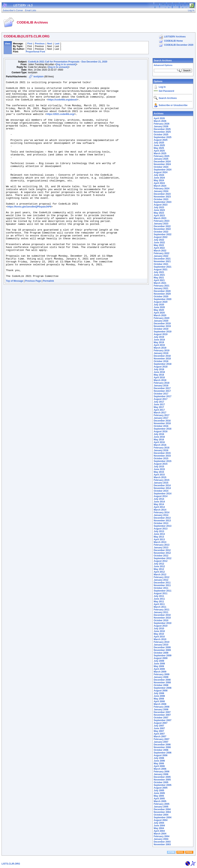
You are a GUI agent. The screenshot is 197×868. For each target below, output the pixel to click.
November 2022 (162, 229)
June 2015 (159, 469)
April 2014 (159, 507)
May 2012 (159, 569)
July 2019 (159, 337)
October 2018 (161, 361)
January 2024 (161, 191)
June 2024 (159, 178)
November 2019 (162, 326)
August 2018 (161, 367)
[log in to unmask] (66, 64)
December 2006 (162, 745)
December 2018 (162, 356)
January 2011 (161, 612)
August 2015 (161, 464)
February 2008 (162, 707)
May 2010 (159, 634)
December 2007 (162, 712)
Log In (162, 87)
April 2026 (159, 118)
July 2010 (159, 629)
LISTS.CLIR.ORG (11, 864)
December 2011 (162, 583)
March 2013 (160, 542)
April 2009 (159, 669)
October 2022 (161, 232)
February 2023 (162, 221)
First (30, 44)
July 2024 (159, 175)
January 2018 (161, 386)
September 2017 (163, 396)
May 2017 (159, 407)
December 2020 (162, 291)
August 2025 (161, 140)
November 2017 (162, 391)
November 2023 (162, 197)
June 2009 (159, 664)
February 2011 (162, 610)
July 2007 (159, 726)
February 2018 (162, 383)
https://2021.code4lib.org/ (61, 121)
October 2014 (161, 491)
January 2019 (161, 353)
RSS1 (180, 852)
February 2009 (162, 674)
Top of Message (15, 320)
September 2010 (163, 623)
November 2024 (162, 164)
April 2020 (159, 313)
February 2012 (162, 577)
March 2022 (160, 251)
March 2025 (160, 153)
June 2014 (159, 502)
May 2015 (159, 472)
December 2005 (162, 777)
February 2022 (162, 253)
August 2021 (161, 270)
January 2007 (161, 742)
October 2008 (161, 685)
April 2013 (159, 539)
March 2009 (160, 672)
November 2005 (162, 780)
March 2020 (160, 315)
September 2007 (163, 720)
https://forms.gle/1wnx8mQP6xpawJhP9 (29, 232)
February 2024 (162, 189)
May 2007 (159, 731)
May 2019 (159, 342)
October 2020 (161, 297)
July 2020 (159, 305)
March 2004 (160, 834)
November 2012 (162, 553)
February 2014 (162, 512)
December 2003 (162, 842)
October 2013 (161, 523)
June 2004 (159, 826)
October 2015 (161, 458)
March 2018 (160, 380)
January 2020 (161, 321)
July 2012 (159, 564)
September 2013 (163, 526)
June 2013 (159, 534)
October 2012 (161, 556)
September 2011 (163, 591)
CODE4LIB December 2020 (179, 45)
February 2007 (162, 739)
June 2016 (159, 437)
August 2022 (161, 237)
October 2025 (161, 135)
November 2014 (162, 488)
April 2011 (159, 604)
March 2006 (160, 769)
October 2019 (161, 329)
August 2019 (161, 334)
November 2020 (162, 294)
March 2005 (160, 801)
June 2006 (159, 761)
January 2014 (161, 515)
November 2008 (162, 683)
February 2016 (162, 448)
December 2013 (162, 518)
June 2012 (159, 566)
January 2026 (161, 126)
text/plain (39, 77)
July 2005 (159, 790)
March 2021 (160, 283)
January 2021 (161, 288)
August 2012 (161, 561)
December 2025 (162, 129)
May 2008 (159, 699)
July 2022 (159, 240)
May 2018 (159, 375)
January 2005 (161, 807)
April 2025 (159, 151)
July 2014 (159, 499)
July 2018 (159, 369)
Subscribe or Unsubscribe (173, 105)
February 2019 (162, 351)
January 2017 (161, 418)
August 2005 (161, 788)
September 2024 (163, 170)
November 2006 (162, 747)
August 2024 (161, 172)
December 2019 (162, 324)
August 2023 (161, 205)
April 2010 (159, 637)
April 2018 (159, 378)
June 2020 (159, 307)
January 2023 (161, 224)
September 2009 (163, 656)
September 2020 (163, 299)
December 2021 (162, 259)
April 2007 (159, 734)
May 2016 (159, 440)
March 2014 (160, 510)
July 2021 (159, 272)
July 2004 (159, 823)
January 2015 (161, 483)
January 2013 (161, 548)
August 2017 (161, 399)
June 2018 (159, 372)
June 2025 (159, 145)
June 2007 (159, 728)
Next (50, 44)
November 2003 (162, 844)
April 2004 (159, 831)
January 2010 (161, 645)
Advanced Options (163, 65)
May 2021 (159, 278)
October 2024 (161, 167)
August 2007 (161, 723)
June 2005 (159, 793)
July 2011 (159, 596)
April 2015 (159, 475)
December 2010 (162, 615)
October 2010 (161, 620)
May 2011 (159, 602)
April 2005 (159, 799)
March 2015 (160, 477)
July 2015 (159, 467)
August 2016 (161, 431)
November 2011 (162, 585)
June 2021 (159, 275)
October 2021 (161, 264)
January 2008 (161, 710)
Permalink (48, 320)
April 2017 (159, 410)
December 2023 (162, 194)
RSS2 (189, 852)
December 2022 (162, 226)
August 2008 (161, 691)
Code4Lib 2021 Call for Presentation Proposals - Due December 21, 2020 (68, 62)
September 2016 (163, 429)
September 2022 (163, 234)
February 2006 (162, 772)
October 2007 (161, 718)
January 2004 (161, 839)
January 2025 (161, 159)
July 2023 (159, 207)
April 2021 (159, 280)
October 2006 (161, 750)
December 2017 (162, 388)
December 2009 (162, 647)
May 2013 (159, 537)
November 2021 (162, 261)
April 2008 (159, 701)
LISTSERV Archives (175, 37)
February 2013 (162, 545)
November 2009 (162, 650)
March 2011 (160, 607)
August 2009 (161, 658)
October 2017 (161, 394)
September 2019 (163, 332)
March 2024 (160, 186)
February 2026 (162, 124)
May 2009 (159, 666)
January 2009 (161, 677)
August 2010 (161, 626)
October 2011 (161, 588)
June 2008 (159, 696)
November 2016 (162, 423)
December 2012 (162, 550)
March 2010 (160, 639)
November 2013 (162, 521)
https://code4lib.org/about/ (62, 104)
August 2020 (161, 302)
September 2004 (163, 817)
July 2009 (159, 661)
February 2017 (162, 415)
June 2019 (159, 340)
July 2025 (159, 143)
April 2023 (159, 216)
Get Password (166, 91)
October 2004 (161, 815)
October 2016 (161, 426)
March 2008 (160, 704)
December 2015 (162, 453)
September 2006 (163, 753)
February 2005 (162, 804)
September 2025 (163, 137)
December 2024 (162, 162)
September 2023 (163, 202)
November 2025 (162, 132)
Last (57, 44)
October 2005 (161, 782)
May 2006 (159, 764)
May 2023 (159, 213)
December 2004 (162, 809)
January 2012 (161, 580)
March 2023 (160, 218)
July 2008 (159, 693)
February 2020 (162, 318)
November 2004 (162, 812)
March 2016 (160, 445)
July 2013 (159, 531)
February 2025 (162, 156)
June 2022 (159, 243)
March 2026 (160, 121)
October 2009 (161, 653)
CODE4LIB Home (173, 41)
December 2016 (162, 421)
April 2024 (159, 183)
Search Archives (163, 61)
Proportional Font (35, 52)
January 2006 (161, 774)
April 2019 (159, 345)
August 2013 (161, 529)
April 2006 (159, 766)
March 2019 (160, 348)
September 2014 (163, 494)
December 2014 (162, 485)
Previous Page (33, 320)
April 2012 (159, 572)
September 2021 (163, 267)
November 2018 (162, 359)
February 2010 (162, 642)
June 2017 (159, 405)
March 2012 (160, 575)
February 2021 (162, 286)
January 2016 (161, 450)
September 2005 (163, 785)
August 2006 (161, 755)
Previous (40, 44)
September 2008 (163, 688)
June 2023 (159, 210)
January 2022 (161, 256)
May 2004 (159, 828)
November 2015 (162, 456)
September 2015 (163, 461)
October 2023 (161, 199)
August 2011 (161, 593)
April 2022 (159, 248)
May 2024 (159, 180)
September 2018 (163, 364)
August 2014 (161, 496)
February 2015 (162, 480)
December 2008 (162, 680)
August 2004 (161, 820)
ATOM (171, 852)
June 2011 (159, 599)
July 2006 (159, 758)
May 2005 (159, 796)
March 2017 (160, 413)
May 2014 (159, 504)
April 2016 (159, 442)
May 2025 (159, 148)
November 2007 (162, 715)
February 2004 (162, 836)
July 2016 (159, 434)
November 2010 (162, 618)
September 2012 (163, 558)
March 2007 (160, 737)
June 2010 (159, 631)
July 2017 (159, 402)
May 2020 (159, 310)
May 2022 (159, 245)
